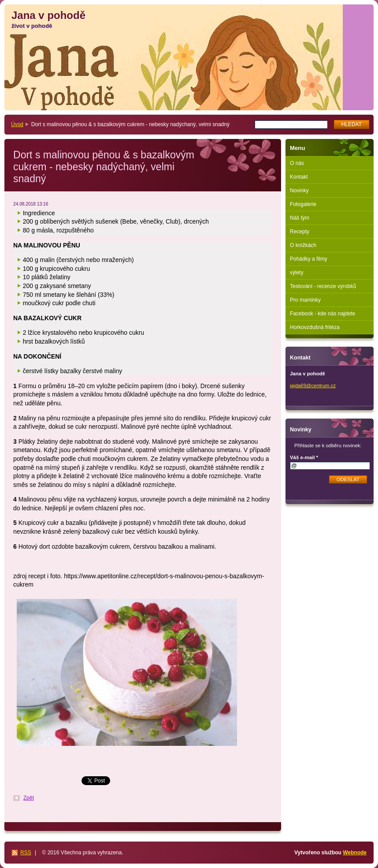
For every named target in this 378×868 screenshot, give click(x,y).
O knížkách (303, 245)
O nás (297, 163)
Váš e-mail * (304, 457)
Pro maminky (305, 300)
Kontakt (299, 177)
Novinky (299, 191)
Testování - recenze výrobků (323, 286)
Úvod (17, 124)
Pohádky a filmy (309, 259)
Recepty (300, 232)
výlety (297, 273)
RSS (26, 853)
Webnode (355, 853)
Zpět (29, 798)
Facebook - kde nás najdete (322, 314)
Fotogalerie (303, 204)
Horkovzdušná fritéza (315, 327)
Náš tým (300, 218)
